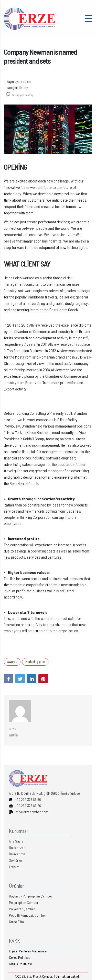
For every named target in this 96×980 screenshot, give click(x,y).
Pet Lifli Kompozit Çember (28, 915)
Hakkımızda (17, 848)
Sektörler (16, 860)
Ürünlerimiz (17, 854)
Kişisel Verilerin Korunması (28, 951)
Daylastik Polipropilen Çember (31, 896)
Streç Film (16, 922)
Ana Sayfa (16, 841)
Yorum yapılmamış (20, 95)
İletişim (14, 867)
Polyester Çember (22, 909)
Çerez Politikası (20, 957)
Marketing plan (35, 662)
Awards (12, 662)
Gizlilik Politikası (20, 964)
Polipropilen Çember (24, 902)
